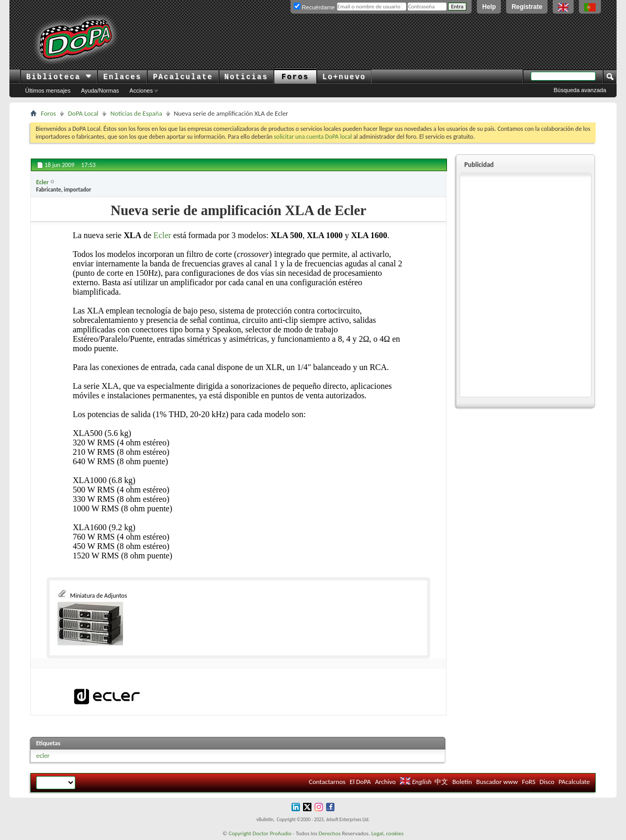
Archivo (385, 782)
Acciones (141, 91)
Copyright (240, 833)
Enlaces (122, 77)
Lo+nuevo (344, 77)
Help (489, 7)
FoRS (529, 782)
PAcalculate (183, 77)
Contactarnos (327, 782)
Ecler (162, 235)
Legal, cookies (387, 833)
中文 (441, 782)
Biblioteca (59, 77)
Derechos (330, 833)
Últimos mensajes (48, 91)
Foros (295, 77)
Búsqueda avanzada (580, 90)
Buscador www (497, 782)
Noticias (246, 77)
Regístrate (527, 7)
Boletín (462, 782)
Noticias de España (136, 113)
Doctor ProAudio (272, 833)
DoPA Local (83, 113)
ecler (43, 755)
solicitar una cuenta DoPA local (313, 137)
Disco (547, 782)
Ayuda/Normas (100, 91)
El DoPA (360, 782)
